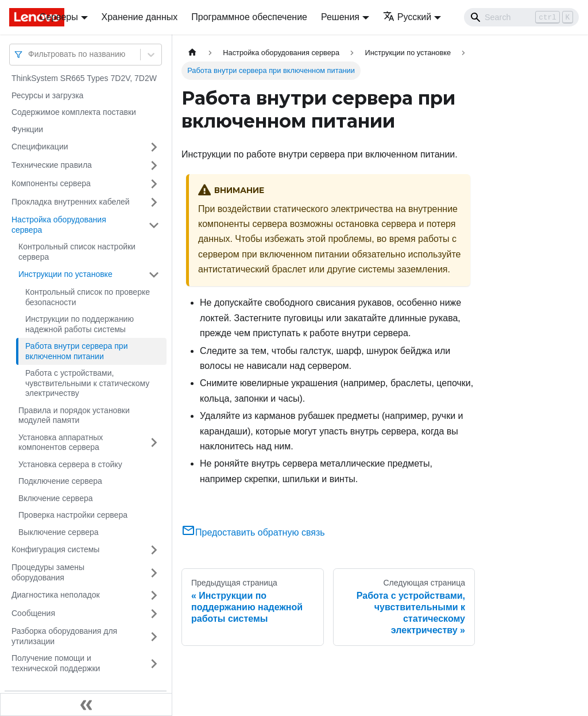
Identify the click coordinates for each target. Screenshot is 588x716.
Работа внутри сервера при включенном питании (76, 351)
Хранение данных (140, 17)
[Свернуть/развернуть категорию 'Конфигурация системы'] (154, 550)
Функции (27, 129)
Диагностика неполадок (56, 595)
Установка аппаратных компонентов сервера (61, 442)
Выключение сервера (59, 532)
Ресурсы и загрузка (47, 95)
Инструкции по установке (65, 274)
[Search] (521, 17)
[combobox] (29, 54)
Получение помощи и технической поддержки (56, 663)
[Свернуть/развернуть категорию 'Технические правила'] (154, 165)
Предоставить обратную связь (253, 532)
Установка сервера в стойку (70, 464)
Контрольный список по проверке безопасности (88, 297)
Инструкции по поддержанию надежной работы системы (80, 324)
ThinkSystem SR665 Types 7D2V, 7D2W (84, 78)
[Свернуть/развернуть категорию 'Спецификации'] (154, 147)
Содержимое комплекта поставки (74, 112)
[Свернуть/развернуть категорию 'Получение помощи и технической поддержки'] (154, 663)
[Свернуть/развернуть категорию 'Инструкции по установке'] (154, 275)
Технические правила (52, 165)
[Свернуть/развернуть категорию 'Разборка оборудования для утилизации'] (154, 636)
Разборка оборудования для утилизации (64, 636)
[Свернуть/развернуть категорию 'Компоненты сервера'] (154, 184)
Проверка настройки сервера (73, 515)
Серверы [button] (59, 17)
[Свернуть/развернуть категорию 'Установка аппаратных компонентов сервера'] (154, 443)
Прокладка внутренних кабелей (71, 202)
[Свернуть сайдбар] (86, 705)
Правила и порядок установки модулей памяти (74, 415)
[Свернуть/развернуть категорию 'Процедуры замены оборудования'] (154, 573)
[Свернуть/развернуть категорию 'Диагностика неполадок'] (154, 595)
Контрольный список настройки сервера (77, 252)
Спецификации (40, 147)
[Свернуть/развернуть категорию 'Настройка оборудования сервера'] (154, 225)
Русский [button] (407, 17)
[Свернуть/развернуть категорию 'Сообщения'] (154, 614)
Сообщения (33, 613)
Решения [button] (340, 17)
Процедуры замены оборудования (48, 572)
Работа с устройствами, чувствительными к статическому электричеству (87, 383)
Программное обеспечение (249, 17)
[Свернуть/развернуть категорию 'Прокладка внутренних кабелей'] (154, 202)
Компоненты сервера (51, 183)
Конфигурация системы (55, 549)
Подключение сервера (60, 481)
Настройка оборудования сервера (59, 225)
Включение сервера (56, 498)
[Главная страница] (192, 53)
